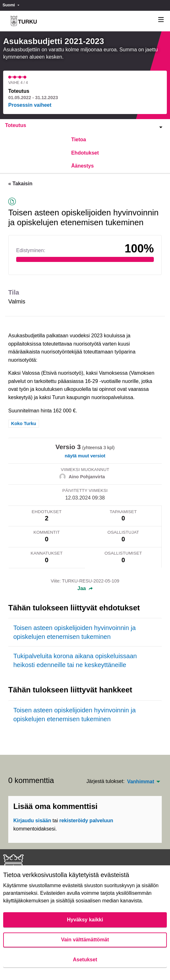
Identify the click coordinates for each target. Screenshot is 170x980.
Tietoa (78, 140)
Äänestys (82, 166)
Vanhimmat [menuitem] (141, 782)
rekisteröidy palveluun (86, 821)
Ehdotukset (85, 153)
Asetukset (85, 960)
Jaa (85, 589)
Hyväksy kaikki (85, 920)
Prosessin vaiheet (30, 105)
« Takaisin (20, 184)
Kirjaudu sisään (32, 821)
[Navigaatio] (161, 20)
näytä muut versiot (85, 456)
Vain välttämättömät (85, 940)
